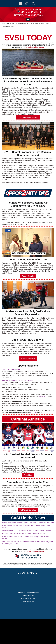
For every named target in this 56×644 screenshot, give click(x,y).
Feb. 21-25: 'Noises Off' (11, 369)
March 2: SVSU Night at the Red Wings (17, 380)
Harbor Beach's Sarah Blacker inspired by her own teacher (24, 534)
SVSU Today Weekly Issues (35, 23)
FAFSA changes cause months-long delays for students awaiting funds (28, 522)
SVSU (4, 23)
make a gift (43, 396)
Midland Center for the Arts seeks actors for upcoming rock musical (27, 530)
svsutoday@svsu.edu (35, 47)
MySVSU (33, 412)
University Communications (16, 23)
